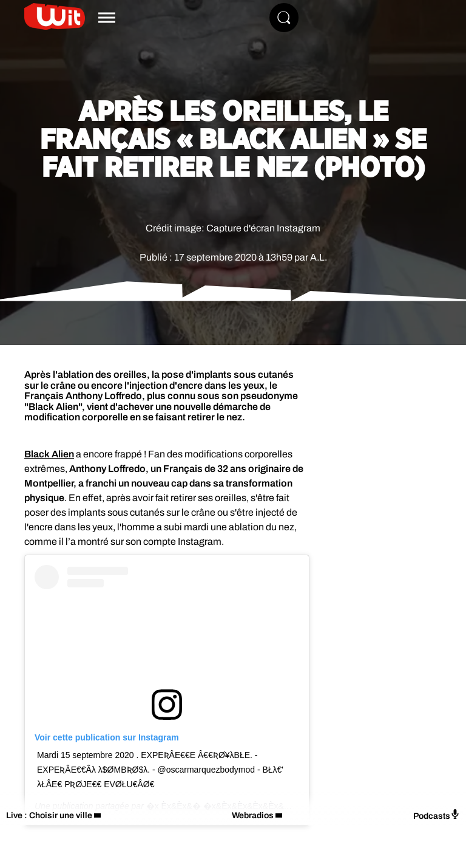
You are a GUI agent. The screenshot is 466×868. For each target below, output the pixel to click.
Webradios (253, 815)
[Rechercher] (284, 18)
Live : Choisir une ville (49, 815)
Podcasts (437, 815)
